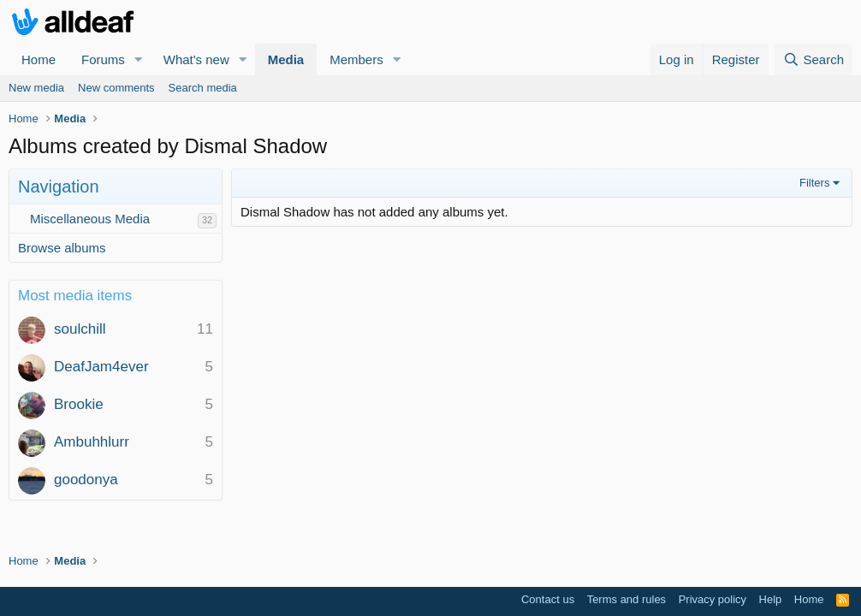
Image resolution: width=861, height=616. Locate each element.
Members (356, 59)
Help (771, 599)
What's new (196, 59)
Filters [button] (814, 183)
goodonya (86, 480)
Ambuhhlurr (92, 442)
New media (36, 88)
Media (286, 59)
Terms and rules (626, 599)
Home (39, 59)
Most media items (75, 296)
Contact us (548, 599)
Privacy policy (713, 599)
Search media (203, 88)
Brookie (79, 404)
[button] (139, 59)
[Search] (813, 59)
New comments (116, 88)
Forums (103, 59)
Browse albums (62, 248)
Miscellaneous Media (90, 219)
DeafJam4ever (101, 367)
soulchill (80, 329)
